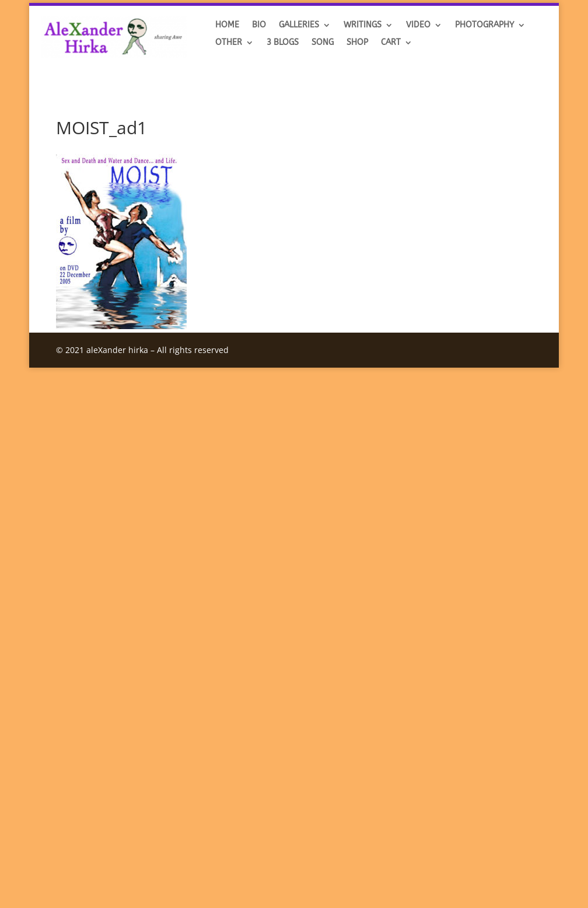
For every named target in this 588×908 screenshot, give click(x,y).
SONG (323, 43)
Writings (363, 25)
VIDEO (418, 25)
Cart (391, 43)
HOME (227, 25)
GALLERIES (299, 25)
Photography (484, 25)
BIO (259, 25)
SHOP (357, 43)
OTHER (229, 43)
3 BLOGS (283, 43)
